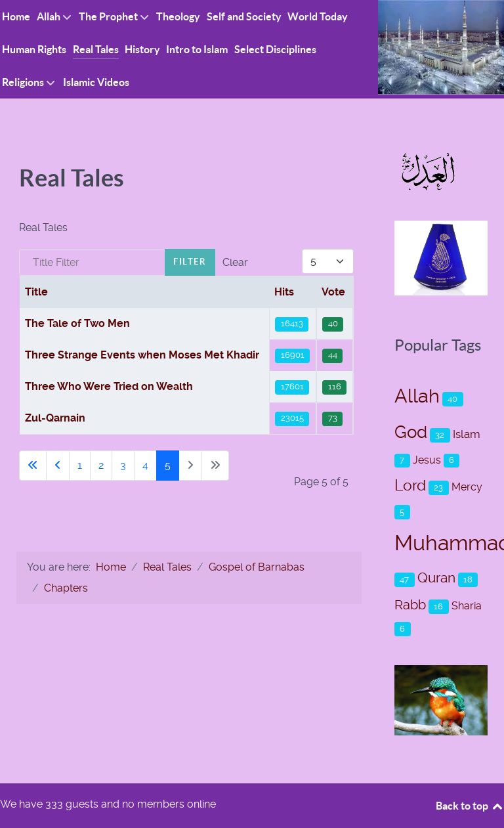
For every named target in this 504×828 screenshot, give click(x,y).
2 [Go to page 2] (101, 465)
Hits (284, 292)
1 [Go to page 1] (80, 465)
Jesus (427, 460)
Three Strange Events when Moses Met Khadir (142, 355)
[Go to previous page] (58, 466)
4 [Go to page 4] (145, 465)
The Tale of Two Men (77, 323)
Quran (436, 577)
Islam (467, 434)
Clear (235, 262)
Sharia (467, 606)
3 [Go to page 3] (123, 465)
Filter (190, 262)
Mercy (467, 487)
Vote (333, 292)
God (411, 432)
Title (36, 292)
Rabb (410, 605)
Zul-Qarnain (55, 418)
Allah (417, 396)
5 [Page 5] (168, 465)
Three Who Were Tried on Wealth (109, 386)
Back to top (470, 806)
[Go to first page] (33, 466)
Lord (410, 486)
